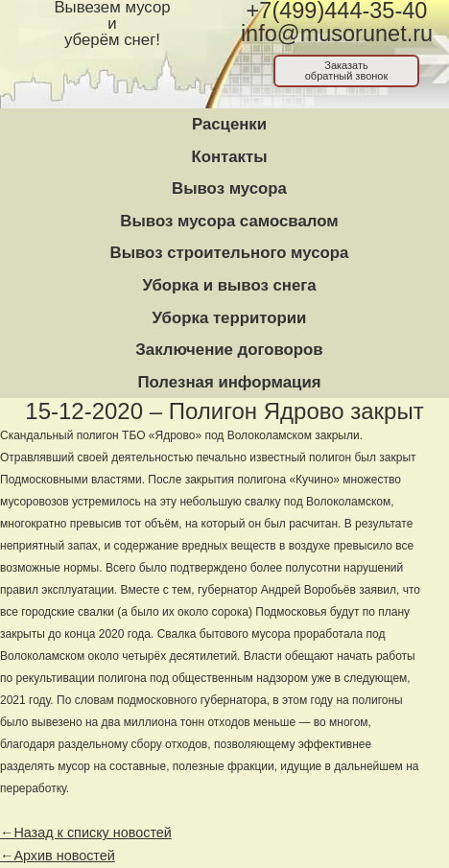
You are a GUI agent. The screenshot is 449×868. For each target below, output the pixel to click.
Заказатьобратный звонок (347, 70)
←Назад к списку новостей (86, 833)
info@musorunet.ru (337, 34)
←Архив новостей (58, 856)
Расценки (229, 124)
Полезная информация (229, 382)
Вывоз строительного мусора (230, 253)
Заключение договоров (229, 350)
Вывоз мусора (229, 188)
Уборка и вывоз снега (229, 285)
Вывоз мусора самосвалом (229, 221)
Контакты (229, 157)
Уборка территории (230, 318)
